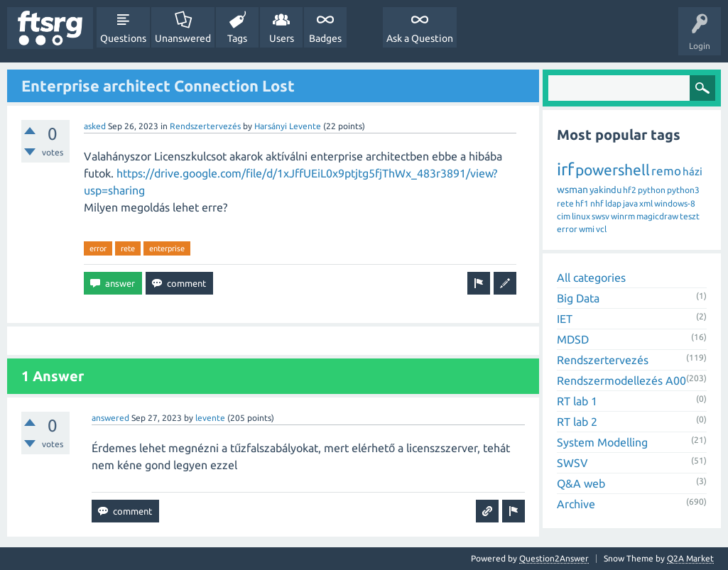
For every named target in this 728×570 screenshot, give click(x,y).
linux (581, 216)
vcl (601, 229)
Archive (576, 504)
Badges (325, 38)
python (652, 190)
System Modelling (602, 442)
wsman (572, 190)
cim (564, 216)
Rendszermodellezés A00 (621, 380)
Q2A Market (690, 558)
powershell (613, 170)
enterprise (167, 248)
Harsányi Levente (288, 126)
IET (565, 319)
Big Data (578, 298)
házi (692, 171)
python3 (683, 190)
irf (565, 169)
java (630, 203)
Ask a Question (420, 38)
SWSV (572, 463)
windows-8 (675, 203)
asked (95, 126)
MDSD (573, 339)
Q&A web (581, 483)
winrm (623, 216)
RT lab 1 (577, 401)
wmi (587, 229)
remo (666, 171)
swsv (601, 216)
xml (646, 203)
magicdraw (657, 216)
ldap (613, 203)
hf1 (582, 203)
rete (128, 248)
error (98, 248)
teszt (690, 216)
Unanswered (183, 38)
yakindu (605, 190)
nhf (597, 203)
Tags (237, 38)
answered (110, 418)
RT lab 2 (577, 422)
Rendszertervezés (205, 126)
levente (210, 418)
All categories (591, 278)
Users (282, 38)
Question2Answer (554, 558)
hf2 (630, 190)
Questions (123, 38)
